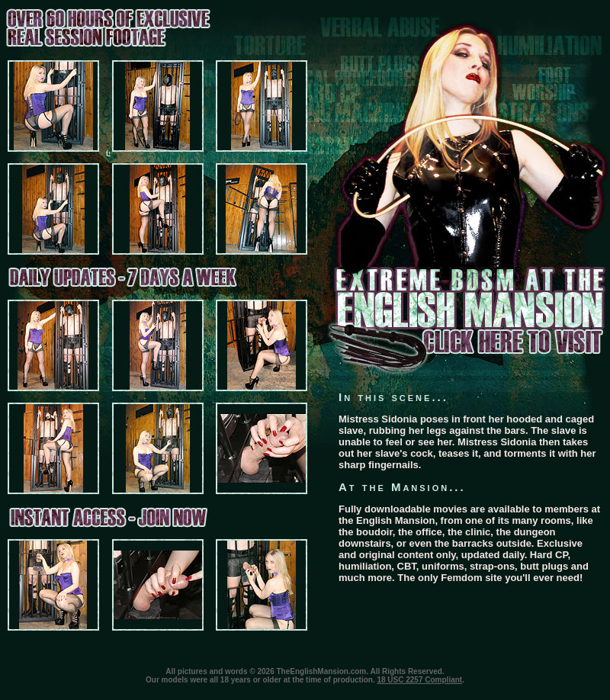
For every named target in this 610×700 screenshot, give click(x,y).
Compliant (443, 680)
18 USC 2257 (400, 680)
